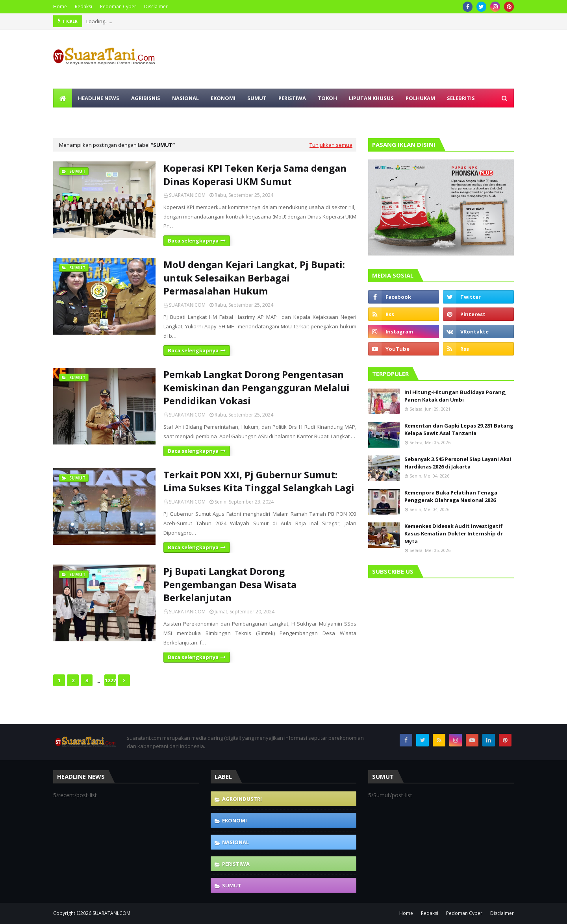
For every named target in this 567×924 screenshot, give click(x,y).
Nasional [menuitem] (185, 98)
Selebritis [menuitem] (461, 98)
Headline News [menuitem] (99, 98)
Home (60, 6)
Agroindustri (242, 799)
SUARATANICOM (187, 195)
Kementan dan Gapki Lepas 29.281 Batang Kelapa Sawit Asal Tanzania (459, 430)
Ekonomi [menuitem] (223, 98)
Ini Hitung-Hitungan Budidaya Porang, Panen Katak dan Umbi (456, 396)
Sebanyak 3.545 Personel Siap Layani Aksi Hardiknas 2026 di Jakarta (458, 463)
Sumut (232, 885)
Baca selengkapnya (193, 241)
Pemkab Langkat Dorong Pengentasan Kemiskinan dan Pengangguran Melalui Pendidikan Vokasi (257, 387)
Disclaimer (156, 6)
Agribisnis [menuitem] (146, 98)
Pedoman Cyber (118, 6)
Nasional (235, 842)
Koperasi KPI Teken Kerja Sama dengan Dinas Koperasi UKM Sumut (255, 175)
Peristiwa (236, 864)
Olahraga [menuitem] (73, 117)
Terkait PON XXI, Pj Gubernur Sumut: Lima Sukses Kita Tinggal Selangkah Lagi (259, 481)
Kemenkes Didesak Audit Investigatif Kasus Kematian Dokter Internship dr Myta (454, 534)
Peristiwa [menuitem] (292, 98)
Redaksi (83, 6)
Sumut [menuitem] (257, 98)
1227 (110, 680)
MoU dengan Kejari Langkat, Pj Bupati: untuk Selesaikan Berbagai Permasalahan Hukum (254, 278)
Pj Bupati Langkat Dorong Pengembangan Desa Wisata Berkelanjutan (230, 584)
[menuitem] (63, 98)
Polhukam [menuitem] (420, 98)
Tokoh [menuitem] (327, 98)
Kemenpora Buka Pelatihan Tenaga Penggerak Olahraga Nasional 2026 (451, 496)
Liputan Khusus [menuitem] (371, 98)
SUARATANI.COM (111, 913)
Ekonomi (234, 820)
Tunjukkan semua (331, 145)
